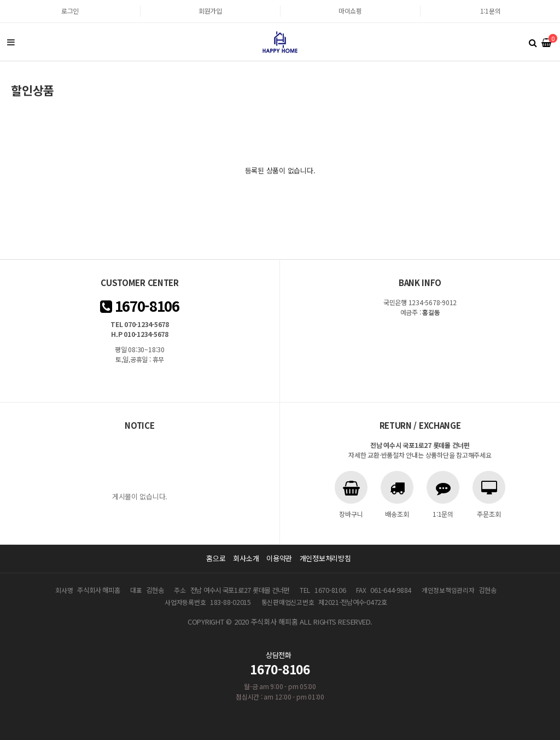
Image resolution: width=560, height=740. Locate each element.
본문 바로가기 (0, 0)
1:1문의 (491, 11)
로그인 (70, 11)
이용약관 (279, 558)
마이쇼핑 (350, 11)
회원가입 (210, 11)
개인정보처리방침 (325, 558)
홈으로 (216, 558)
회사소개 (246, 558)
